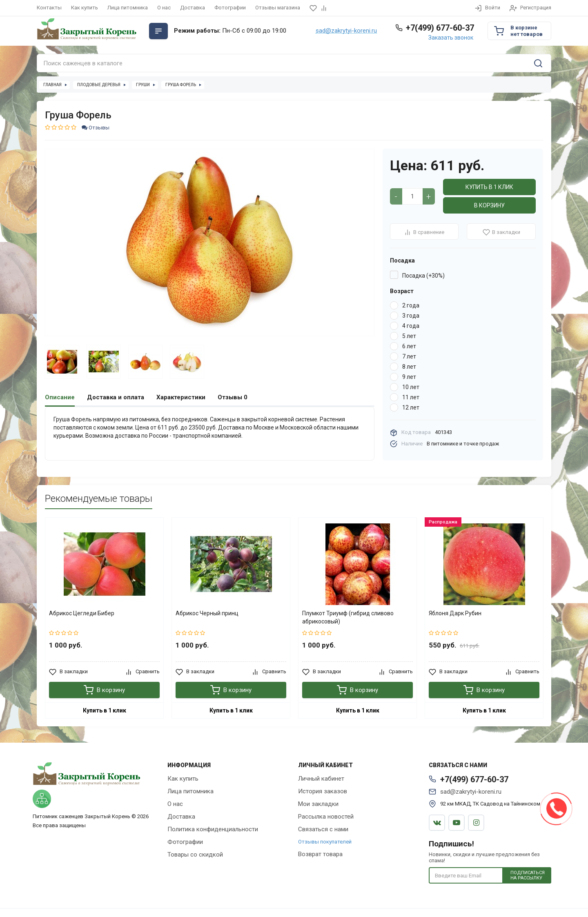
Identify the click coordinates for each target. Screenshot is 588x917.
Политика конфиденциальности (213, 829)
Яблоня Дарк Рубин (455, 613)
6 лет (409, 346)
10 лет (411, 387)
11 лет (411, 397)
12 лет (411, 407)
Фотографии (230, 8)
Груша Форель (181, 85)
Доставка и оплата (116, 397)
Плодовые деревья (99, 85)
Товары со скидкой (195, 855)
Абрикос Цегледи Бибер (82, 613)
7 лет (409, 356)
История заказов (323, 791)
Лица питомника (128, 8)
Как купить (85, 8)
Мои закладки (318, 804)
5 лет (409, 336)
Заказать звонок (451, 38)
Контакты (49, 8)
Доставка (193, 8)
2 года (411, 305)
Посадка (402, 260)
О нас (164, 8)
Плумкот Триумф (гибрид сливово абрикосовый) (348, 617)
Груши (143, 85)
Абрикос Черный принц (207, 613)
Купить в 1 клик (489, 187)
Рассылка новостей (326, 817)
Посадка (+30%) (423, 276)
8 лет (409, 367)
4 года (411, 326)
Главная (52, 85)
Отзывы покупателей (325, 842)
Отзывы (96, 128)
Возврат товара (320, 854)
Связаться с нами (323, 829)
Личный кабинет (321, 779)
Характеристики (181, 397)
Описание (60, 397)
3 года (411, 316)
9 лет (409, 377)
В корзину (489, 205)
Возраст (402, 291)
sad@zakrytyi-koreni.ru (346, 31)
